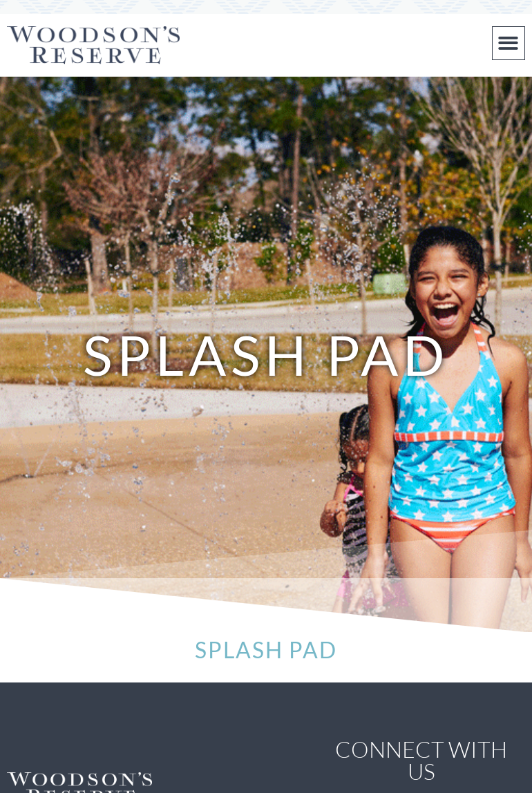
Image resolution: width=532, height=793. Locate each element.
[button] (509, 43)
